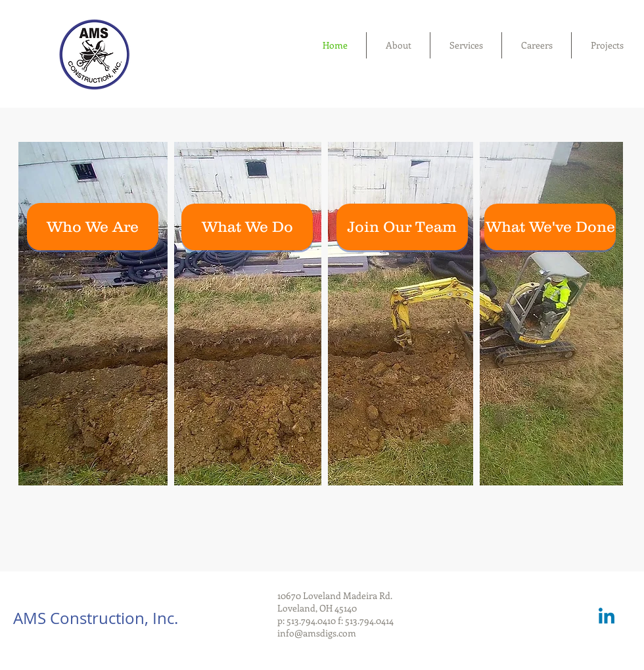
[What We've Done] (550, 227)
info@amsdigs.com (317, 633)
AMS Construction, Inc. (96, 618)
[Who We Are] (93, 227)
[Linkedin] (607, 617)
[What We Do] (247, 227)
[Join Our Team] (402, 227)
